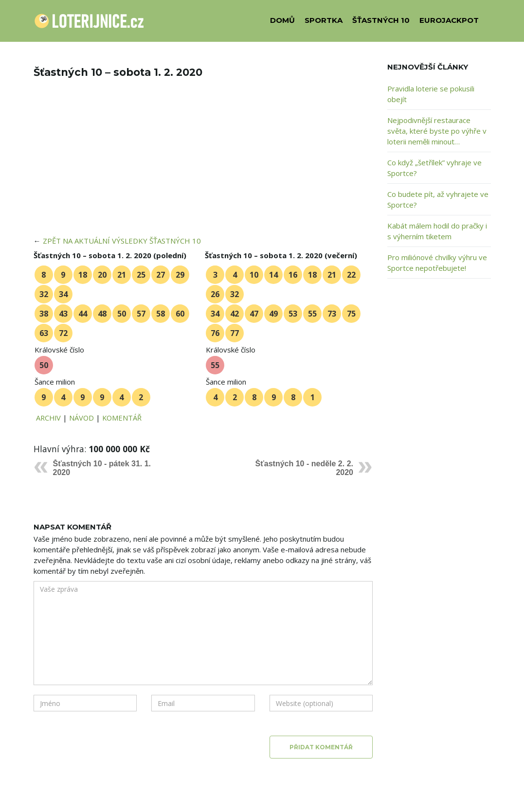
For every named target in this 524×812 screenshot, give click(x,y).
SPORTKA (324, 20)
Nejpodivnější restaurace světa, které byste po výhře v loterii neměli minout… (437, 131)
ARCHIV (48, 418)
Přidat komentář (321, 747)
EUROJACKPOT (449, 20)
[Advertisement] (203, 163)
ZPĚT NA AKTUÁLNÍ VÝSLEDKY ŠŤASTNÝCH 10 (122, 241)
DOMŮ (282, 20)
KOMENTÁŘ (122, 418)
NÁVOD (81, 418)
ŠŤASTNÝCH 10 (381, 20)
